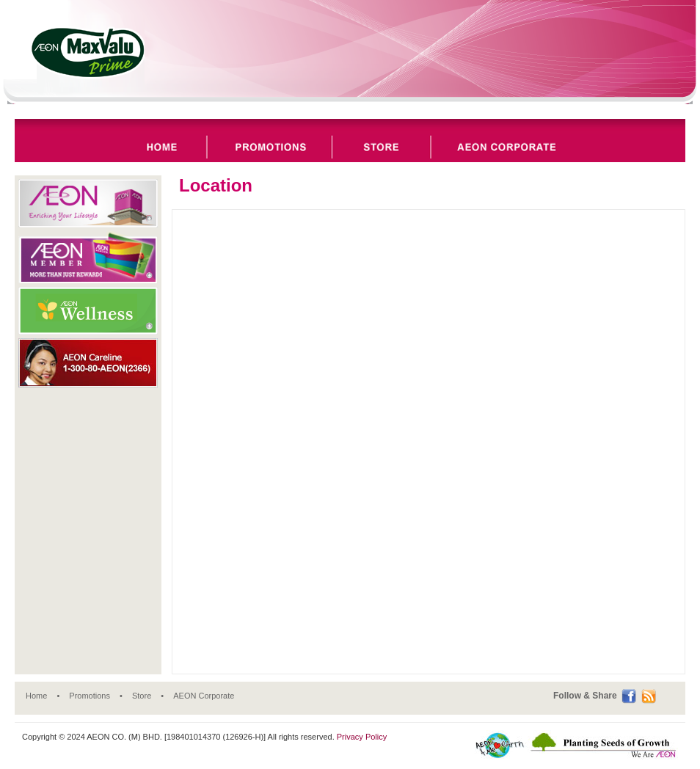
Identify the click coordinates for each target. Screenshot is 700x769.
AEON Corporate (204, 696)
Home (36, 696)
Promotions (90, 696)
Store (142, 696)
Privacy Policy (362, 737)
